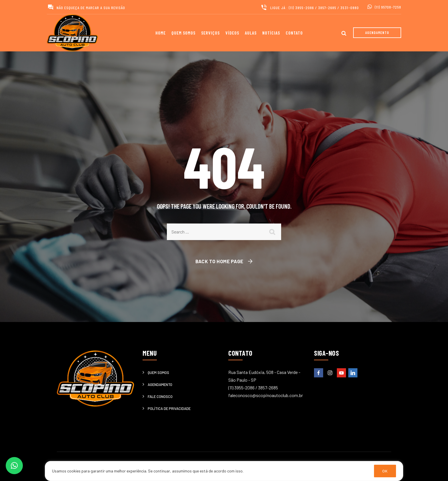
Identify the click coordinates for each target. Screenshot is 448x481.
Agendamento (160, 385)
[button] (14, 466)
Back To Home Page (219, 261)
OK (385, 471)
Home (161, 33)
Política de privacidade (169, 408)
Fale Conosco (160, 397)
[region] (224, 471)
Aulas (251, 33)
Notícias (271, 33)
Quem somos (183, 33)
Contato (294, 33)
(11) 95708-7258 (388, 7)
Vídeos (232, 33)
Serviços (210, 33)
